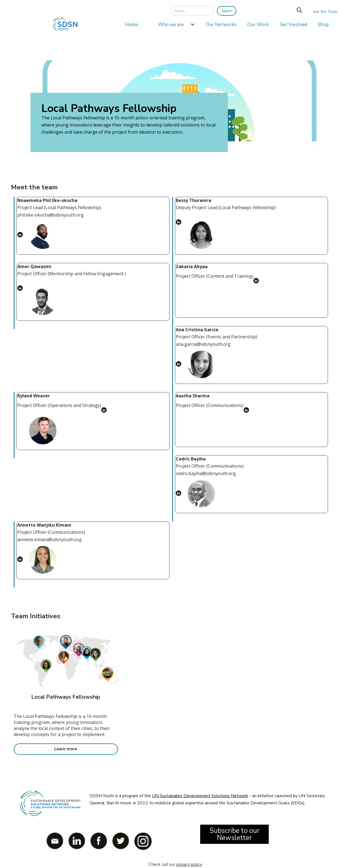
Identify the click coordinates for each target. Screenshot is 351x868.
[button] (174, 26)
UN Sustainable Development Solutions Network (200, 796)
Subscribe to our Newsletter (234, 834)
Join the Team (325, 12)
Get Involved (293, 25)
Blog (323, 25)
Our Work (258, 25)
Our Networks (221, 25)
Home (131, 25)
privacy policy (189, 864)
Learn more (66, 749)
